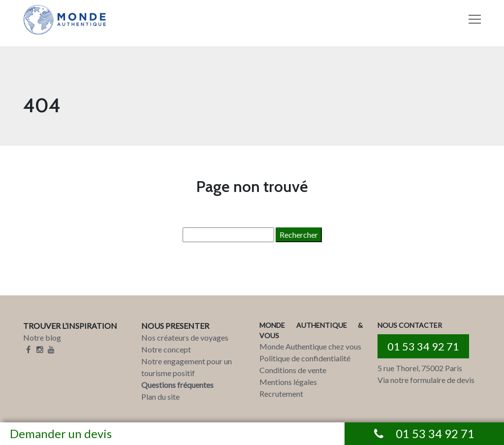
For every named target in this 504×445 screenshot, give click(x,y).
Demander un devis (61, 433)
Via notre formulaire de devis (426, 380)
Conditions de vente (293, 370)
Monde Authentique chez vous (310, 346)
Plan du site (160, 397)
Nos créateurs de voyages (185, 337)
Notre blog (42, 337)
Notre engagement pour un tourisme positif (187, 367)
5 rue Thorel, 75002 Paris (420, 368)
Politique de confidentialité (305, 358)
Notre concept (166, 349)
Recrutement (281, 394)
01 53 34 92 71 (423, 346)
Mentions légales (288, 382)
